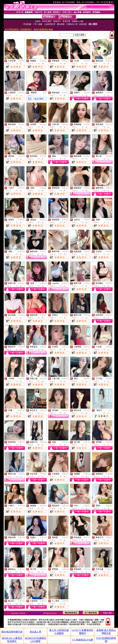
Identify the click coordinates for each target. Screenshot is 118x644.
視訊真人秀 (35, 632)
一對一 (110, 410)
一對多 (44, 93)
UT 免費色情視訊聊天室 (34, 613)
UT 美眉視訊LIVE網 (83, 640)
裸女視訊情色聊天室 (12, 632)
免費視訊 (21, 61)
